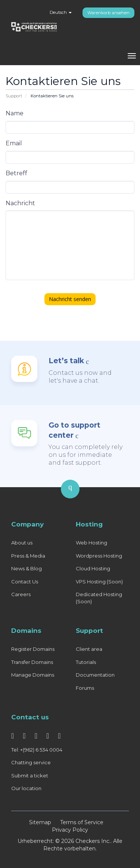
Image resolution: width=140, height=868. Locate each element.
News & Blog (27, 568)
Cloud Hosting (93, 568)
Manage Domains (33, 675)
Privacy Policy (70, 830)
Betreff (16, 173)
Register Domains (33, 649)
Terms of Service (82, 822)
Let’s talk (66, 361)
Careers (21, 594)
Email (14, 143)
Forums (85, 688)
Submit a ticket (30, 776)
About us (22, 543)
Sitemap (40, 822)
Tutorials (86, 662)
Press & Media (28, 556)
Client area (89, 649)
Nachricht (20, 203)
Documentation (95, 675)
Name (15, 113)
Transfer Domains (32, 662)
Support (14, 96)
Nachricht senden (70, 299)
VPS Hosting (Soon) (99, 582)
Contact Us (25, 582)
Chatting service (31, 762)
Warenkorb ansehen (108, 13)
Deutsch (61, 12)
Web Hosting (91, 543)
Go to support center (74, 430)
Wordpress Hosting (99, 556)
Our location (26, 788)
